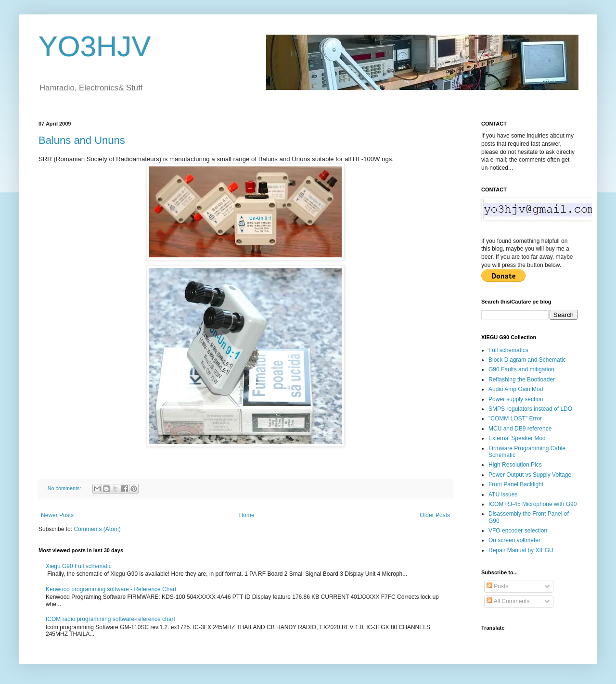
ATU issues (503, 494)
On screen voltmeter (514, 540)
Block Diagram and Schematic (527, 360)
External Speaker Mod (517, 438)
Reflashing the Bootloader (522, 380)
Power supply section (516, 399)
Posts (497, 586)
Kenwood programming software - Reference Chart (111, 589)
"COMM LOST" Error (515, 418)
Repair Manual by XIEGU (521, 550)
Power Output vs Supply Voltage (530, 475)
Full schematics (508, 350)
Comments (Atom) (97, 529)
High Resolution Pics (515, 465)
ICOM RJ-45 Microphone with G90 (533, 504)
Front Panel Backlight (516, 484)
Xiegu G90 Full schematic (79, 566)
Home (247, 515)
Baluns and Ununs (82, 140)
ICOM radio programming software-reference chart (110, 619)
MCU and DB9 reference (520, 429)
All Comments (508, 601)
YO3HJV (95, 46)
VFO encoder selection (518, 531)
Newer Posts (57, 515)
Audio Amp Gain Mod (516, 389)
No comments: (65, 488)
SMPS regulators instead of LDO (530, 409)
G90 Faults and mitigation (521, 369)
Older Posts (435, 515)
